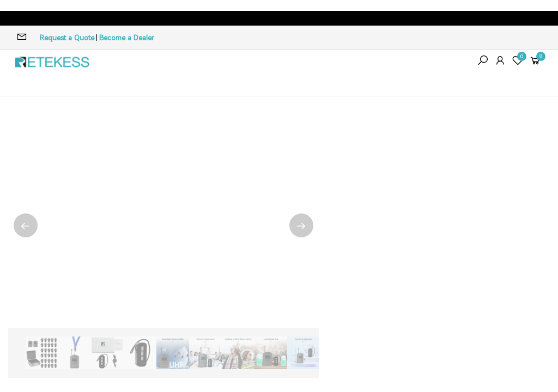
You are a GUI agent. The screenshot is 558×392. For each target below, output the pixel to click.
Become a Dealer (127, 38)
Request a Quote (67, 38)
